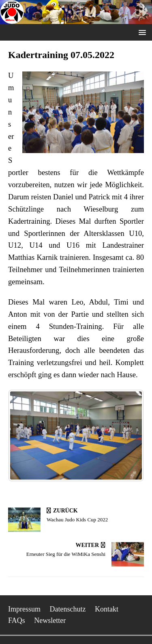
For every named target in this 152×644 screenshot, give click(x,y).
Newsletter (50, 620)
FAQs (17, 620)
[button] (141, 32)
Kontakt (107, 609)
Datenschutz (68, 609)
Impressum (24, 609)
